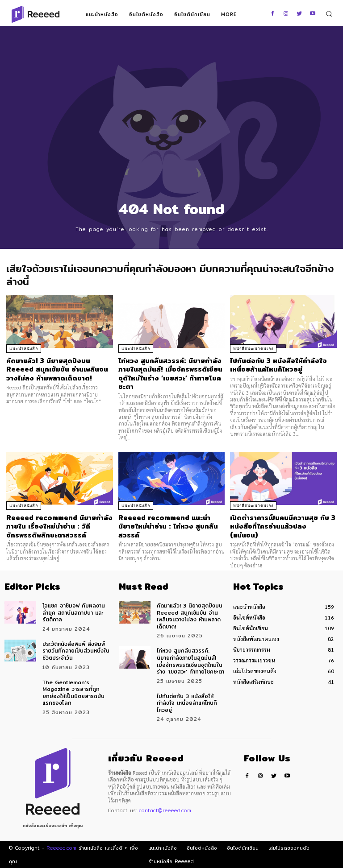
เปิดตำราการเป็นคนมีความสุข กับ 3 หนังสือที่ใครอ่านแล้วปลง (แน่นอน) (283, 526)
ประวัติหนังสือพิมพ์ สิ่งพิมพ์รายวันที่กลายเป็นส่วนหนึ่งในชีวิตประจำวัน (76, 651)
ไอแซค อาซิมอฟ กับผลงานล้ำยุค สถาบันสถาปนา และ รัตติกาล (74, 612)
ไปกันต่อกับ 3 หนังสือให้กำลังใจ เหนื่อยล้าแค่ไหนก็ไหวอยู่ (278, 365)
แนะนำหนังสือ (24, 349)
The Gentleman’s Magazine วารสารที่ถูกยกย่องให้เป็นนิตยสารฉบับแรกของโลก (73, 693)
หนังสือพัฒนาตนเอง (253, 349)
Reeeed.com (61, 848)
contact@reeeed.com (165, 810)
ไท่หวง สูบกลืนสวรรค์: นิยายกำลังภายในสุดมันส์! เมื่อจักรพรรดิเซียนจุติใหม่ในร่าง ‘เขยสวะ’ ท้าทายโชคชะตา (170, 374)
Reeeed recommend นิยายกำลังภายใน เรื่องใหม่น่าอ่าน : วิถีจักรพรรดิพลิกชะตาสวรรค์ (59, 526)
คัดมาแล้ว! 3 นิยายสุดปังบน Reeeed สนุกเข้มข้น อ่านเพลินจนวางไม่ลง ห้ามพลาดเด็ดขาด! (57, 369)
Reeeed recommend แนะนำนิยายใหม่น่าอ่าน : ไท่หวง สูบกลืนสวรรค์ (168, 526)
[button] (329, 14)
